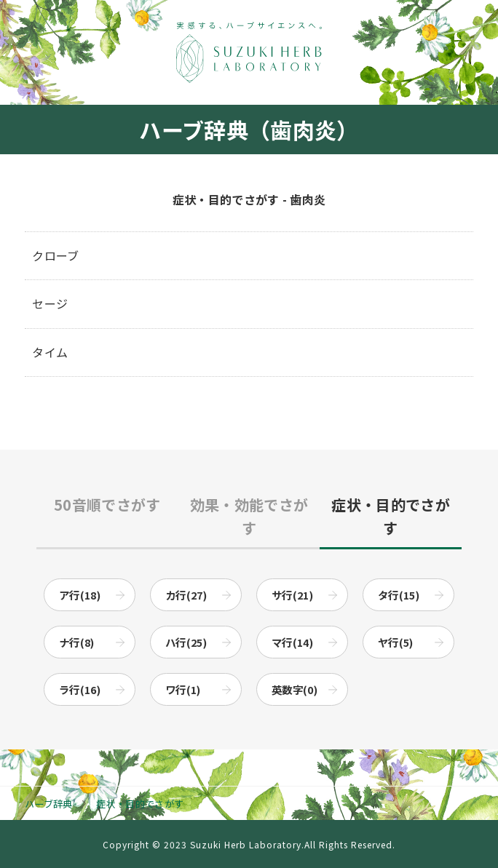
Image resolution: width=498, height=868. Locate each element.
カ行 (186, 595)
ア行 (80, 595)
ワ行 (183, 689)
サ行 (292, 595)
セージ (50, 303)
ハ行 (186, 642)
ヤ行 (396, 642)
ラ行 (80, 689)
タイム (50, 352)
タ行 (399, 595)
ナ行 (77, 642)
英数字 (295, 689)
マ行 (292, 642)
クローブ (55, 255)
